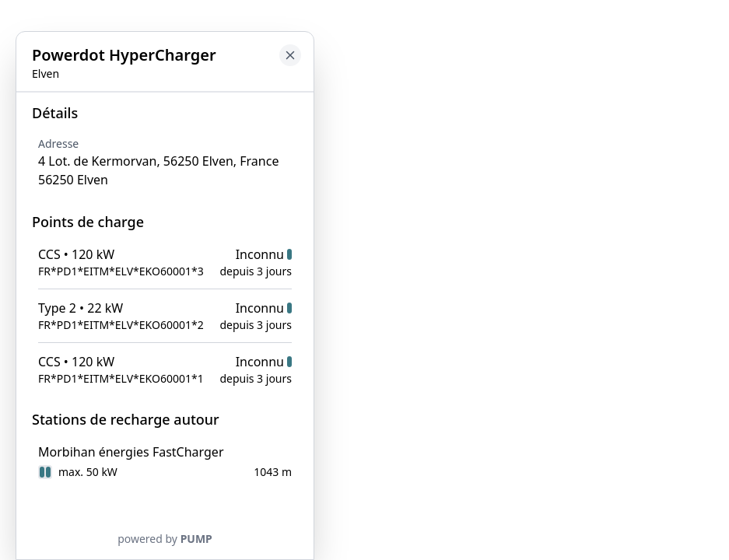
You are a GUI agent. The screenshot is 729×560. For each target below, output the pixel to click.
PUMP (196, 539)
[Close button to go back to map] (290, 55)
